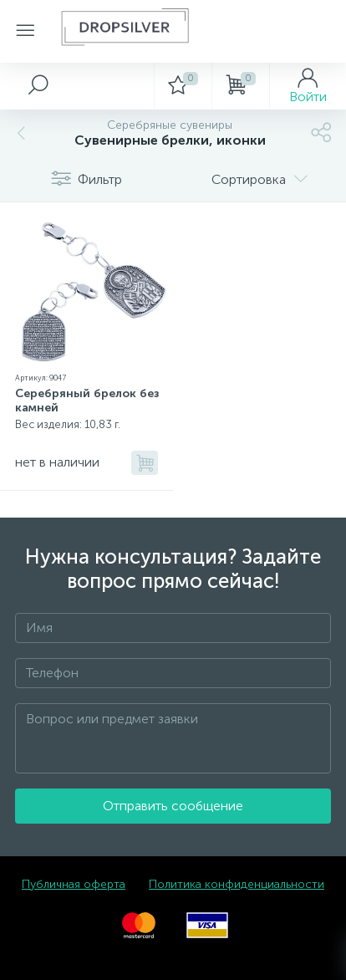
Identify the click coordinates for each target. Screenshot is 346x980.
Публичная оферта (74, 884)
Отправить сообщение (173, 806)
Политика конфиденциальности (237, 884)
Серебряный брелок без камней (87, 401)
